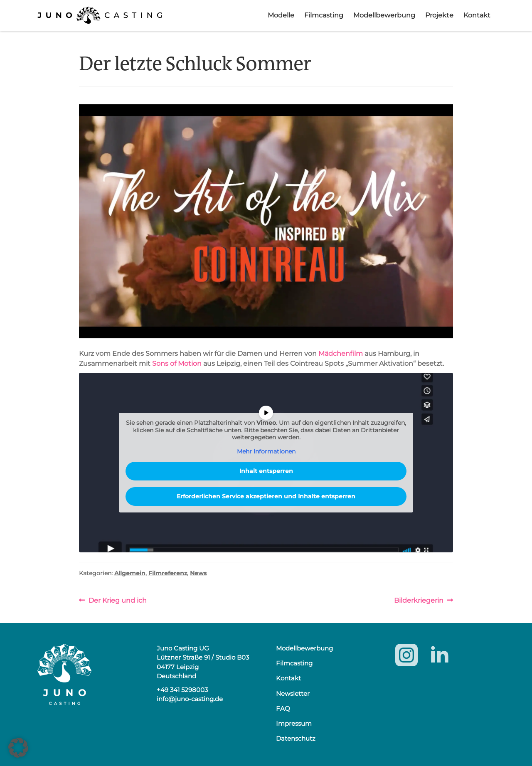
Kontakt (477, 15)
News (198, 573)
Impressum (294, 723)
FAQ (283, 708)
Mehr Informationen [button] (266, 452)
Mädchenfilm (341, 353)
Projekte (439, 15)
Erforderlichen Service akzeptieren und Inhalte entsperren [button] (266, 496)
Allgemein (130, 573)
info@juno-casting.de (190, 699)
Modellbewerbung (384, 15)
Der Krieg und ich (117, 600)
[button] (18, 748)
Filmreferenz (168, 573)
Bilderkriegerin (419, 600)
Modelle (281, 15)
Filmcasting (324, 15)
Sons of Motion (177, 363)
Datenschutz (296, 738)
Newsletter (293, 693)
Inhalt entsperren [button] (266, 471)
